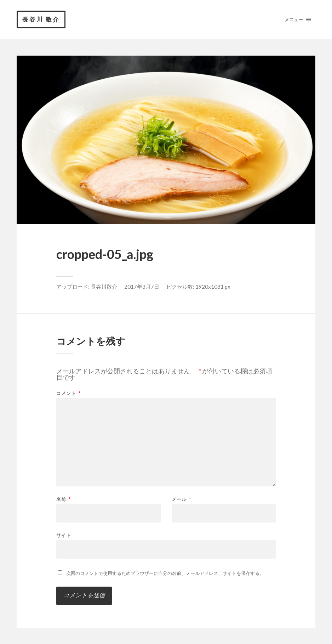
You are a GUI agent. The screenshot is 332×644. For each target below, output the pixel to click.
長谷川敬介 (104, 287)
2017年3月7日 (142, 287)
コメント (68, 393)
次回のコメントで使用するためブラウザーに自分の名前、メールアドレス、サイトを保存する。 (165, 573)
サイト (64, 535)
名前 (64, 499)
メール (181, 499)
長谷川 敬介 (41, 19)
